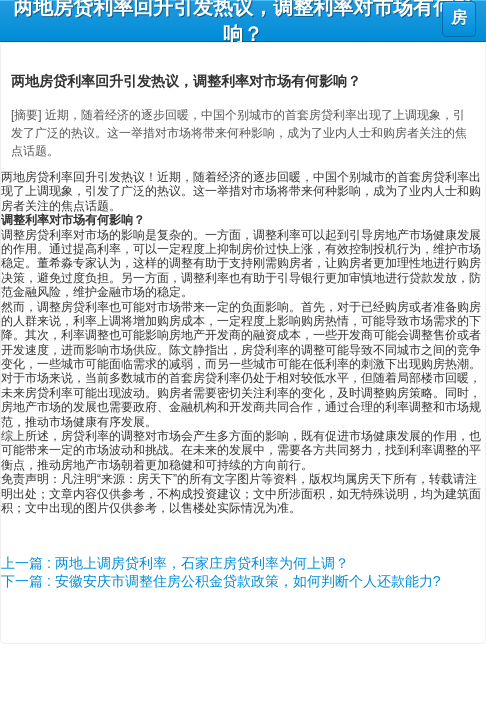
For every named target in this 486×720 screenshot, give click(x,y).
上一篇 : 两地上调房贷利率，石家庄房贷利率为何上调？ (175, 563)
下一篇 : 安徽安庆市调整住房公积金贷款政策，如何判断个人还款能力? (220, 581)
